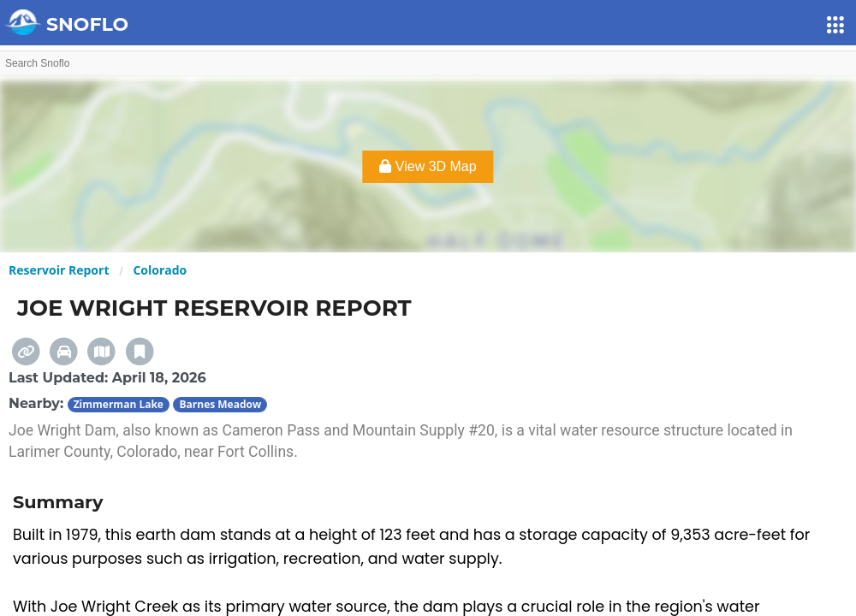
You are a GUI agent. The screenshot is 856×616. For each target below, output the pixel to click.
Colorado (160, 270)
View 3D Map (428, 166)
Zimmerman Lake (119, 404)
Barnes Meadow (220, 404)
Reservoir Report (59, 270)
